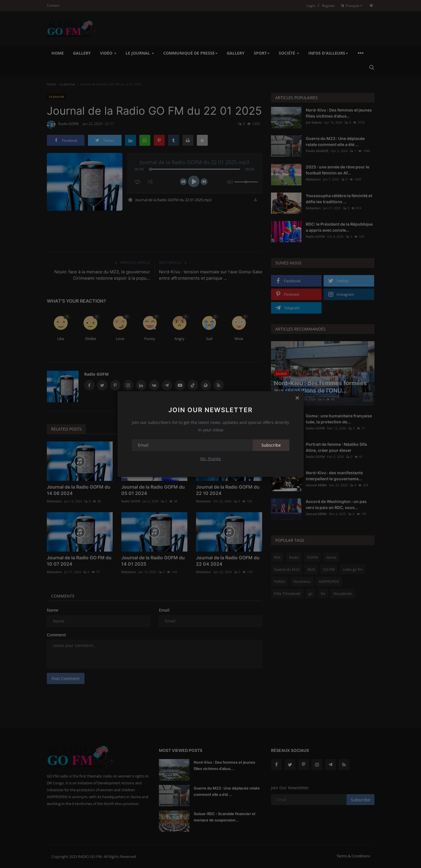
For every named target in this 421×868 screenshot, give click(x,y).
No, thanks (211, 459)
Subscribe (271, 445)
